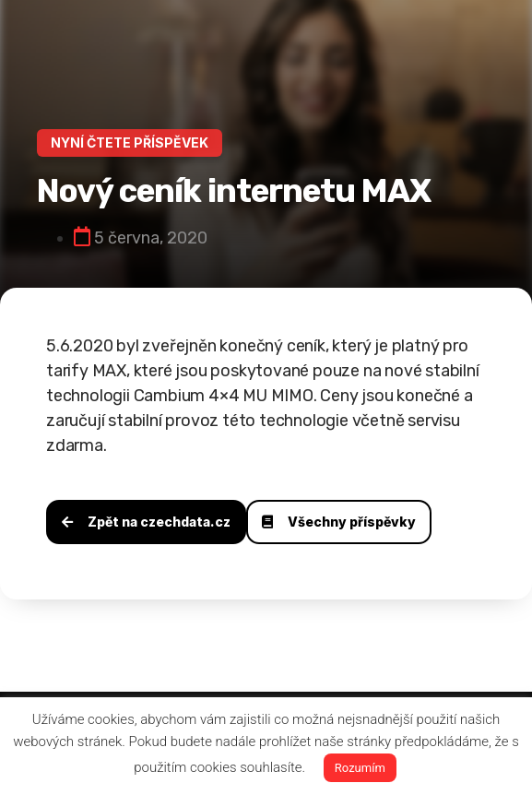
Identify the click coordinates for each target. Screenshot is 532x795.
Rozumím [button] (360, 768)
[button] (130, 143)
